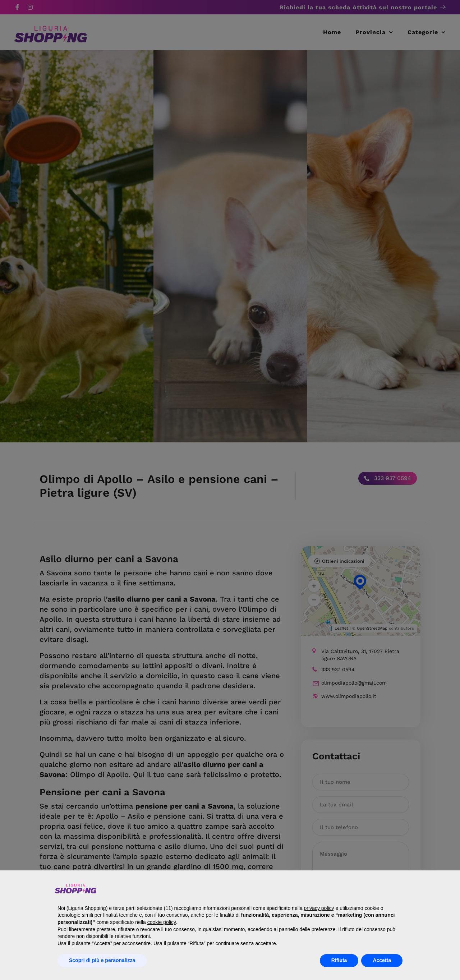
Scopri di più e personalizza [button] (102, 960)
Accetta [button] (382, 960)
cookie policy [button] (162, 922)
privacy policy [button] (319, 908)
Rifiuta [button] (339, 960)
